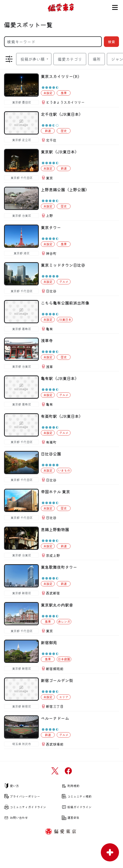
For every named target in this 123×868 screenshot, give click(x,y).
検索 (111, 42)
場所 (97, 59)
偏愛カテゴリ (70, 59)
